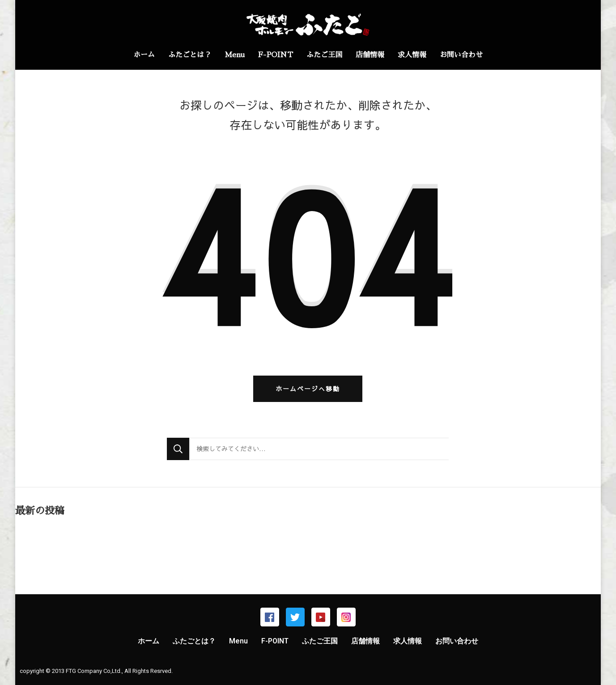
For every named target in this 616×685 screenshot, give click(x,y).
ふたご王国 (324, 55)
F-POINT (276, 55)
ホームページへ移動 (308, 389)
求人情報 (412, 55)
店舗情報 (370, 55)
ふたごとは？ (190, 55)
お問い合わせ (461, 55)
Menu (235, 55)
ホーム (144, 55)
